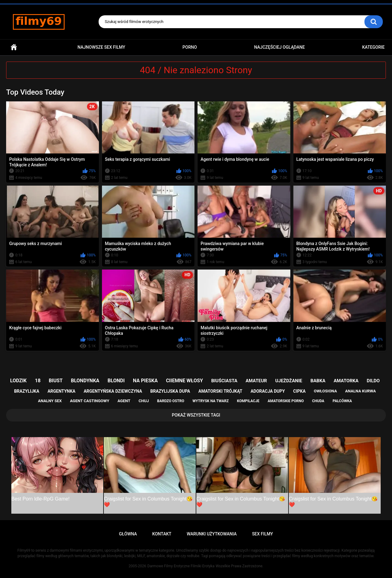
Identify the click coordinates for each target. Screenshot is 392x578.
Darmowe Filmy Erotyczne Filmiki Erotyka (181, 566)
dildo (373, 381)
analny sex (50, 401)
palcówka (342, 401)
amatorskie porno (286, 401)
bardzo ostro (171, 401)
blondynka (85, 381)
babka (318, 381)
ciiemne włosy (185, 381)
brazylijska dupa (170, 391)
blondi (116, 381)
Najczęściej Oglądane (280, 47)
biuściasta (224, 381)
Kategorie (373, 47)
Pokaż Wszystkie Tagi (196, 415)
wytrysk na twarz (210, 401)
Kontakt (162, 534)
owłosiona (325, 391)
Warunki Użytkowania (212, 534)
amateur (256, 381)
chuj (144, 401)
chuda (318, 401)
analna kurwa (360, 391)
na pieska (145, 381)
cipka (299, 391)
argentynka (61, 391)
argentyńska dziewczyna (113, 391)
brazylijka (27, 391)
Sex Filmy (263, 534)
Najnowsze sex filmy (101, 47)
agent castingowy (89, 401)
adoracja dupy (268, 391)
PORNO (190, 47)
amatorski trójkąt (220, 391)
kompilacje (248, 401)
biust (56, 381)
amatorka (346, 381)
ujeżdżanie (289, 381)
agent (124, 401)
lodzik (18, 381)
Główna (14, 47)
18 (38, 381)
